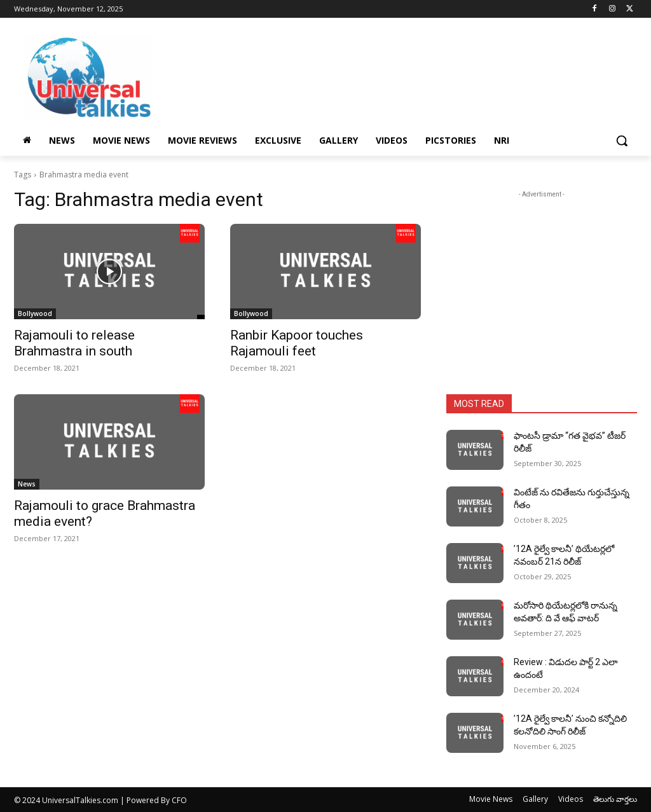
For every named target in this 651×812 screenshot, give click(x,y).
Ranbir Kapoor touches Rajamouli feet (297, 343)
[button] (622, 141)
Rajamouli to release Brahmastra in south (74, 343)
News (27, 484)
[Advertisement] (401, 76)
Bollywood (35, 313)
